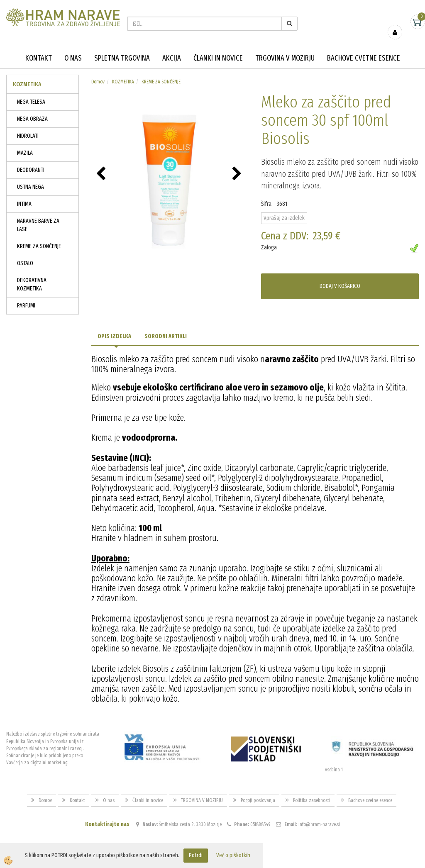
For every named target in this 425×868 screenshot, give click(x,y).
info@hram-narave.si (319, 824)
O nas (73, 58)
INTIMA (24, 204)
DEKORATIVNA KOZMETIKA (32, 284)
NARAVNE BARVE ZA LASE (38, 225)
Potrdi (196, 855)
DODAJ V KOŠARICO (340, 286)
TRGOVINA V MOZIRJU (285, 58)
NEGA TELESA (31, 102)
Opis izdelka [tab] (114, 336)
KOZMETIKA (123, 82)
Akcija (172, 58)
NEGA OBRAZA (32, 119)
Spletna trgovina (122, 58)
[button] (238, 174)
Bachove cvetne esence (364, 58)
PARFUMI (26, 306)
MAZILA (25, 153)
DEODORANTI (31, 170)
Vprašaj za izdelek (284, 218)
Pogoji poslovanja (258, 800)
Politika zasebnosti (312, 800)
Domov (98, 82)
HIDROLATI (28, 136)
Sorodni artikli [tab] (166, 336)
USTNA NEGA (31, 187)
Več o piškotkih (233, 855)
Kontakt (39, 58)
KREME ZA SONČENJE (39, 246)
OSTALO (25, 263)
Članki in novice (218, 58)
